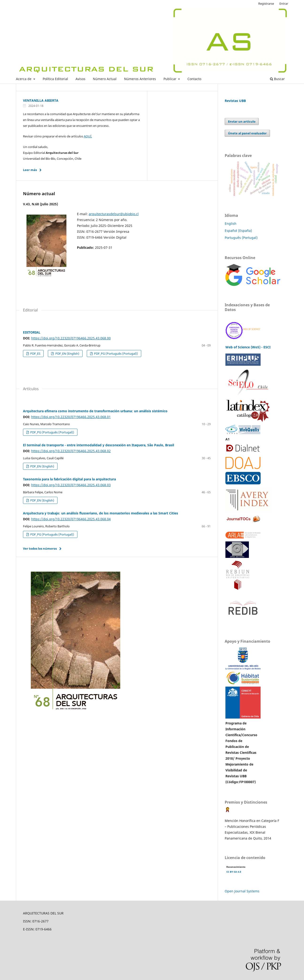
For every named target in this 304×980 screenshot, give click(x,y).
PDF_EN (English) (67, 354)
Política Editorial (55, 79)
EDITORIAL (32, 332)
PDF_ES (35, 354)
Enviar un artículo (242, 121)
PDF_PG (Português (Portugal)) (116, 354)
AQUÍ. (88, 136)
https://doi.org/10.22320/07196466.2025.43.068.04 (71, 519)
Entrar (284, 4)
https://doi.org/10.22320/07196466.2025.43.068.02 (71, 451)
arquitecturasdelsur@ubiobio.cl (114, 214)
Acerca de (24, 79)
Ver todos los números (40, 548)
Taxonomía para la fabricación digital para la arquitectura (69, 479)
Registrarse (266, 4)
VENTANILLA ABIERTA (41, 100)
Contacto (194, 79)
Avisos (80, 79)
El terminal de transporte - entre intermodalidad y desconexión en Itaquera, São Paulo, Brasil (99, 445)
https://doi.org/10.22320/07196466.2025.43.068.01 (71, 417)
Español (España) (238, 231)
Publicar (170, 79)
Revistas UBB (235, 101)
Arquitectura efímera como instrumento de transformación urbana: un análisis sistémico (95, 411)
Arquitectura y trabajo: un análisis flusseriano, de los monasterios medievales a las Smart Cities (101, 513)
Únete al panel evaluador (247, 133)
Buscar (277, 79)
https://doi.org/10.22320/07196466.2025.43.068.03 (71, 485)
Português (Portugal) (241, 238)
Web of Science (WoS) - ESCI (248, 347)
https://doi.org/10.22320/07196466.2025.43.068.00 (71, 338)
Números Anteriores (140, 79)
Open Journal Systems (242, 891)
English (231, 224)
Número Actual (105, 79)
